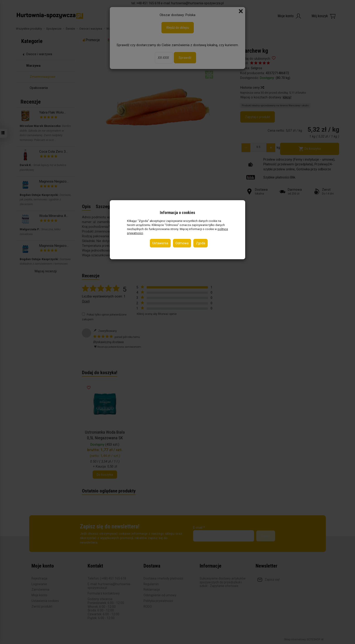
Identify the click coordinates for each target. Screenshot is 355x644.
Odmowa (182, 243)
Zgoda (200, 243)
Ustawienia (160, 243)
